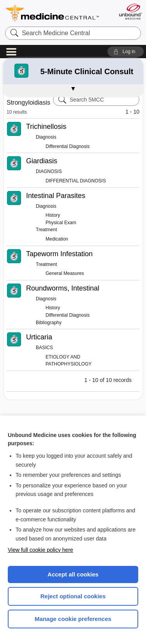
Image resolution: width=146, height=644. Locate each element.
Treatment (46, 230)
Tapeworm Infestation (59, 254)
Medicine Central (53, 13)
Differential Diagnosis (68, 146)
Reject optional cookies (73, 596)
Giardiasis (42, 161)
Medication (57, 239)
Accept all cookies (73, 574)
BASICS (44, 348)
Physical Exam (61, 223)
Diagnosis (46, 137)
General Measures (65, 273)
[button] (126, 52)
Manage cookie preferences (73, 619)
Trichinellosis (46, 127)
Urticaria (39, 337)
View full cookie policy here (40, 550)
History (53, 215)
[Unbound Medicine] (130, 12)
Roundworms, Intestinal (63, 288)
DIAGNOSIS (49, 171)
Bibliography (49, 323)
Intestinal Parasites (56, 196)
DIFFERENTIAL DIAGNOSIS (76, 181)
